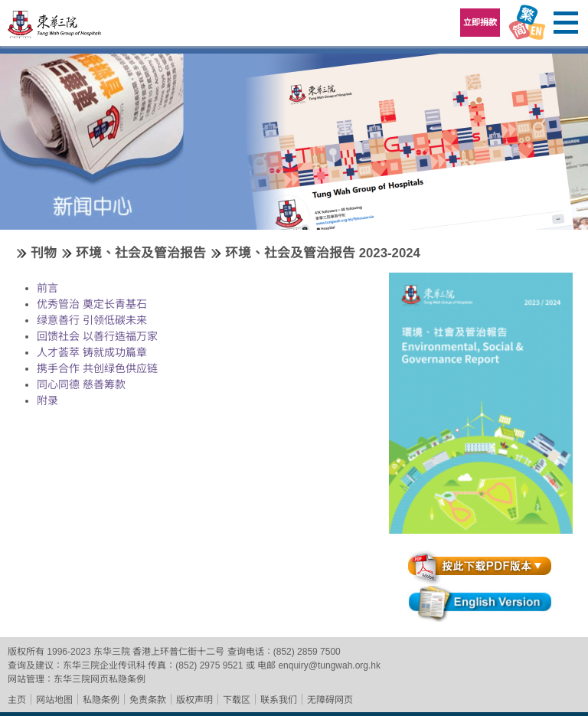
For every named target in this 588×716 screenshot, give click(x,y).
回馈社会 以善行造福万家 (97, 336)
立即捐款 (480, 22)
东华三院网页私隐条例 (100, 679)
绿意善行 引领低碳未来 (92, 320)
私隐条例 (101, 700)
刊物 (44, 253)
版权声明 (194, 700)
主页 (17, 700)
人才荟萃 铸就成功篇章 (92, 352)
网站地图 (54, 700)
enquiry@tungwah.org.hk (329, 665)
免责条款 (148, 700)
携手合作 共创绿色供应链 (97, 368)
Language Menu (527, 23)
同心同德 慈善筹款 (81, 384)
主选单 (565, 23)
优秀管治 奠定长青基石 (92, 304)
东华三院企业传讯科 (104, 665)
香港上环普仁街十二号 (178, 652)
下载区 (237, 700)
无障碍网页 (330, 700)
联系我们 (279, 700)
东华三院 (55, 28)
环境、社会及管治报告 (141, 253)
